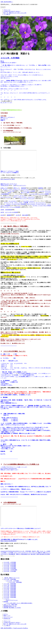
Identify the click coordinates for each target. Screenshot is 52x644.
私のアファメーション (12, 600)
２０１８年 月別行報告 (10, 587)
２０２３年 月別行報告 (10, 594)
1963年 (9, 193)
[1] (14, 215)
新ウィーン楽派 (25, 193)
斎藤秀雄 (41, 188)
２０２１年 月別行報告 (25, 551)
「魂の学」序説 (35, 551)
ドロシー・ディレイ (19, 195)
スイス (2, 197)
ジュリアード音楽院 (43, 194)
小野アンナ (16, 188)
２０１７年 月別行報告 (10, 585)
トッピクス (6, 599)
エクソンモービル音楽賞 (11, 212)
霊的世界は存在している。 (10, 606)
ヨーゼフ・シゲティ (8, 190)
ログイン (6, 614)
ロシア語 (12, 191)
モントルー (8, 197)
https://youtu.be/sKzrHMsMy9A (8, 541)
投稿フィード (7, 616)
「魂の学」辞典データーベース (11, 578)
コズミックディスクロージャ (21, 553)
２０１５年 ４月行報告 (13, 581)
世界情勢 (6, 602)
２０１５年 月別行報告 (10, 579)
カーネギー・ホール (29, 201)
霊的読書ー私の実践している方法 (12, 608)
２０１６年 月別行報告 (10, 584)
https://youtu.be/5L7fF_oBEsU (8, 179)
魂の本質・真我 (35, 554)
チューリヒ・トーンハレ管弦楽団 (11, 207)
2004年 (2, 210)
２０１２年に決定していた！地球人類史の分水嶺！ (19, 603)
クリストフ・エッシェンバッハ (37, 203)
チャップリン (23, 198)
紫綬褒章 (9, 215)
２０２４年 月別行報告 (15, 582)
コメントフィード (8, 617)
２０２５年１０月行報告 (10, 564)
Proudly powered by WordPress (21, 628)
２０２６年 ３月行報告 (10, 562)
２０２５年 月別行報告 (10, 596)
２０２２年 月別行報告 (10, 593)
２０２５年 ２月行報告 (10, 571)
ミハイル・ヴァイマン (45, 191)
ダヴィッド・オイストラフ (21, 190)
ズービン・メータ (9, 203)
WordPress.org (7, 619)
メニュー (3, 7)
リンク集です (7, 14)
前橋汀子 (40, 553)
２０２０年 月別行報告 (10, 590)
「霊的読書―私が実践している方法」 (37, 406)
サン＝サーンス (33, 553)
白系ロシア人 (4, 188)
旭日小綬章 (25, 215)
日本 (14, 185)
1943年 (2, 185)
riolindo (2, 551)
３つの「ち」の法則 (45, 551)
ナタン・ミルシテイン (29, 197)
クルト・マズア (18, 203)
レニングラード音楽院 (29, 191)
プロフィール (7, 10)
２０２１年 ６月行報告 (10, 58)
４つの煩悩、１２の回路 (7, 553)
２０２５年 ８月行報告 (10, 565)
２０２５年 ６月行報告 (10, 567)
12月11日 (6, 185)
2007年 (2, 212)
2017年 (18, 215)
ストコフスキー (13, 201)
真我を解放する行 (26, 554)
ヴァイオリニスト (21, 185)
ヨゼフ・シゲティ (18, 197)
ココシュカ (31, 198)
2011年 (2, 215)
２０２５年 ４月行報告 (10, 568)
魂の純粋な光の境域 (45, 554)
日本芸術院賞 (9, 210)
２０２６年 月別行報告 (10, 597)
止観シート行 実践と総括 (10, 605)
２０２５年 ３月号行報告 (10, 570)
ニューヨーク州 (33, 194)
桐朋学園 (23, 188)
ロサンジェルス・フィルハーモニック (37, 204)
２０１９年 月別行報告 (10, 588)
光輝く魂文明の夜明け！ (7, 2)
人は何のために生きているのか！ (12, 11)
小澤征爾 (26, 203)
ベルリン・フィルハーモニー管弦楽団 (16, 204)
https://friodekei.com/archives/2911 (9, 469)
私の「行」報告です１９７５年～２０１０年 (15, 13)
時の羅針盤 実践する (15, 554)
